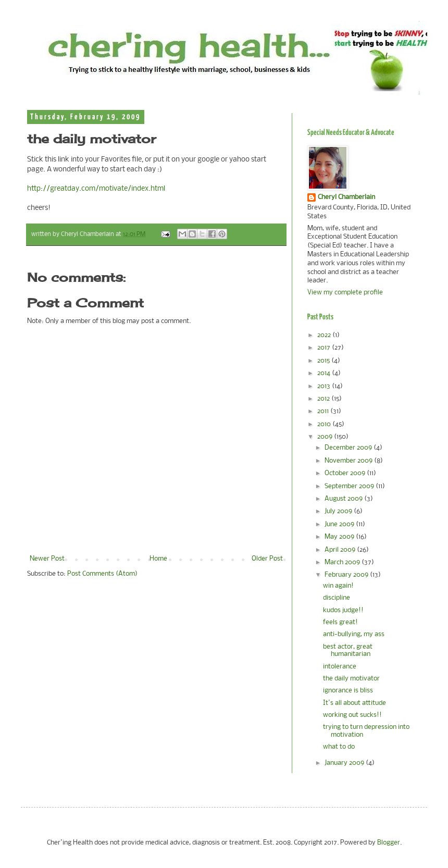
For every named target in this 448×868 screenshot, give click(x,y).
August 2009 (344, 499)
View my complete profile (345, 293)
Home (158, 559)
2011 (324, 411)
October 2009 (346, 473)
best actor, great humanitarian (348, 650)
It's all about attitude (354, 703)
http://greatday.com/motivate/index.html (96, 189)
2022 (325, 335)
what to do (339, 747)
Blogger (389, 843)
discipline (337, 598)
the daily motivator (351, 679)
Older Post (267, 559)
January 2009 (345, 763)
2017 (325, 348)
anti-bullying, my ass (354, 634)
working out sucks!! (352, 715)
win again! (338, 586)
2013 (325, 386)
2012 (324, 399)
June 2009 (340, 524)
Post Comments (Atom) (102, 574)
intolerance (340, 667)
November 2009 (349, 461)
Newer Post (47, 559)
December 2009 (349, 448)
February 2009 (347, 575)
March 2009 (343, 562)
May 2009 (340, 537)
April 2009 (341, 550)
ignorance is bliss (348, 691)
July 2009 (339, 511)
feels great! (340, 622)
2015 (324, 361)
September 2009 (350, 486)
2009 (326, 437)
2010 (325, 424)
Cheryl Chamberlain (346, 197)
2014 (325, 373)
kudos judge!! (343, 610)
